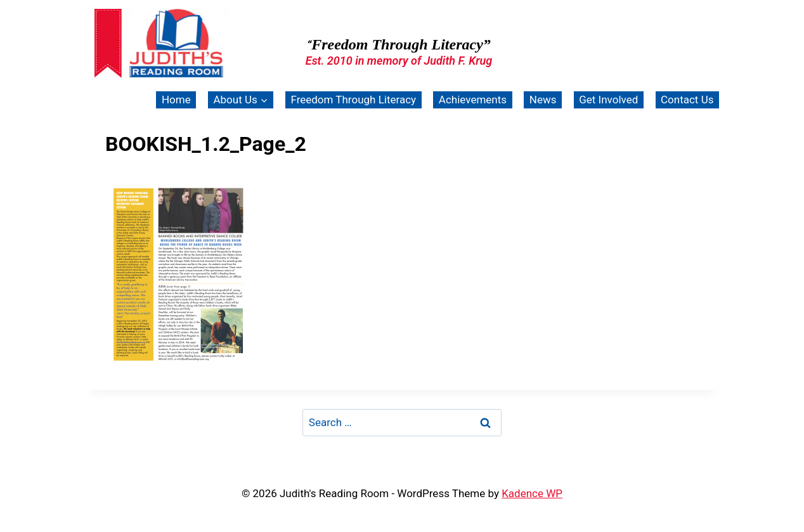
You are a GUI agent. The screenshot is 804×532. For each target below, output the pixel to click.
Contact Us (687, 100)
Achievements (473, 100)
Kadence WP (532, 493)
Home (176, 100)
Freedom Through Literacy (353, 100)
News (543, 100)
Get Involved (608, 100)
